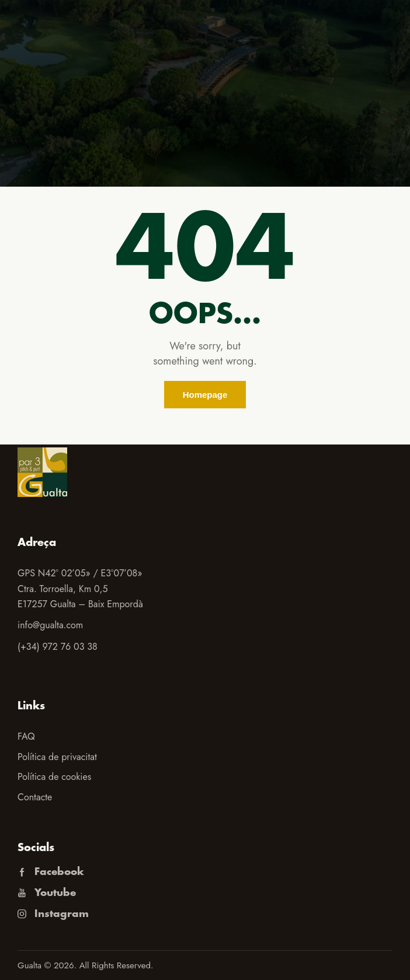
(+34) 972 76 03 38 (58, 647)
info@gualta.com (50, 625)
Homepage (205, 395)
